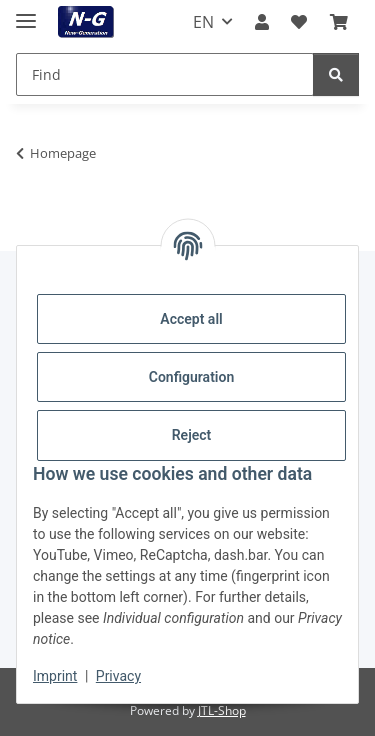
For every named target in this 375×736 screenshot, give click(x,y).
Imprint (55, 676)
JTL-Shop (222, 710)
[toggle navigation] (26, 12)
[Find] (336, 74)
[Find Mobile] (165, 74)
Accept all (191, 319)
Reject (192, 435)
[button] (262, 22)
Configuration (191, 377)
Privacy (118, 676)
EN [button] (203, 22)
